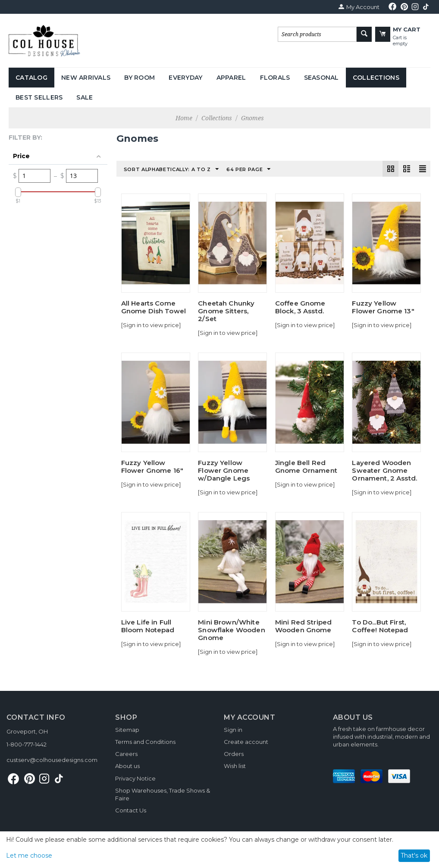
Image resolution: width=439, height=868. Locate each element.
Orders (234, 754)
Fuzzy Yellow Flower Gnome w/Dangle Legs (224, 471)
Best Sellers (39, 97)
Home (184, 118)
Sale (85, 97)
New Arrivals (86, 78)
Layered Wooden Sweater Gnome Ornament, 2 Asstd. (384, 471)
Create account (246, 742)
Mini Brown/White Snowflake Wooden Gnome (231, 630)
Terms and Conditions (145, 742)
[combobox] (317, 34)
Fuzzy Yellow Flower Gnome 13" (383, 307)
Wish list (235, 766)
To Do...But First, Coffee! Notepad (380, 626)
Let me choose (29, 856)
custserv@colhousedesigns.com (52, 760)
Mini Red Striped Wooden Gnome (303, 626)
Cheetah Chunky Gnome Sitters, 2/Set (226, 311)
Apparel (231, 78)
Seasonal (321, 78)
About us (127, 766)
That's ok (414, 856)
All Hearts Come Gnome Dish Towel (154, 307)
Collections (376, 78)
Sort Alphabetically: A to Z (171, 169)
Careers (126, 754)
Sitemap (127, 730)
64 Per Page (249, 169)
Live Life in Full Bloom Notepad (148, 626)
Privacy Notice (135, 778)
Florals (275, 78)
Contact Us (131, 810)
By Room (140, 78)
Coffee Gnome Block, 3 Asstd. (300, 307)
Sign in (233, 730)
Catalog (31, 78)
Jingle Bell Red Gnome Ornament (306, 467)
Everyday (185, 78)
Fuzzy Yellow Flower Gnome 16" (152, 467)
